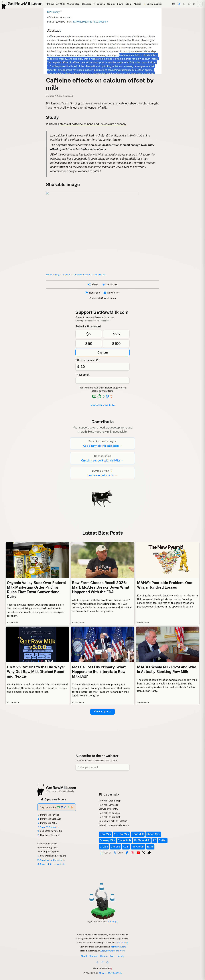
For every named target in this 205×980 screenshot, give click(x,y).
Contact (94, 956)
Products (99, 4)
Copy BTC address (48, 827)
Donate (104, 956)
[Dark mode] (184, 4)
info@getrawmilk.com (53, 799)
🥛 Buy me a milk (153, 4)
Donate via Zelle (47, 823)
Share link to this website (51, 864)
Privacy (121, 956)
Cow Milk (105, 834)
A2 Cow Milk (121, 834)
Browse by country (108, 809)
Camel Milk (125, 840)
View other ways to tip (103, 405)
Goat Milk (138, 834)
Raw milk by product (109, 817)
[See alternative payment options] (107, 396)
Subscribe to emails (47, 844)
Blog (128, 4)
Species (87, 4)
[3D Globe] (173, 4)
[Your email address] (102, 380)
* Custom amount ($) (87, 360)
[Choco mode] (189, 4)
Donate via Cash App (49, 819)
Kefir (126, 847)
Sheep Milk (153, 834)
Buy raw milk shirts (48, 835)
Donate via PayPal (48, 815)
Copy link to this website (51, 860)
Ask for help (122, 943)
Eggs (150, 847)
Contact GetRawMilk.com (103, 298)
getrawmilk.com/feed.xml (52, 856)
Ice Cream (138, 847)
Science (66, 274)
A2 (154, 840)
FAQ (112, 956)
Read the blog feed (47, 848)
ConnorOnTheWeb (110, 973)
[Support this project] (179, 4)
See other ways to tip (50, 831)
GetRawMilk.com (61, 788)
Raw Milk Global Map (110, 801)
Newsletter (112, 293)
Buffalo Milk (142, 840)
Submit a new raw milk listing (114, 825)
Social (111, 4)
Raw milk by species (109, 813)
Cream (104, 847)
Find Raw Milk (55, 4)
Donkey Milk (107, 840)
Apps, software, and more (113, 951)
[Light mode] (194, 4)
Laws (120, 4)
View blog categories (48, 852)
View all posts (102, 712)
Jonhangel (113, 922)
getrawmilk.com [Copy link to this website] (118, 947)
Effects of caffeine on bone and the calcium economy (92, 124)
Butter (163, 840)
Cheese (115, 847)
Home (49, 274)
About (137, 4)
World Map (73, 4)
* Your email (82, 375)
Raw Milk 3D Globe (109, 805)
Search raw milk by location (113, 821)
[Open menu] (200, 4)
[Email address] (102, 767)
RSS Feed (93, 293)
